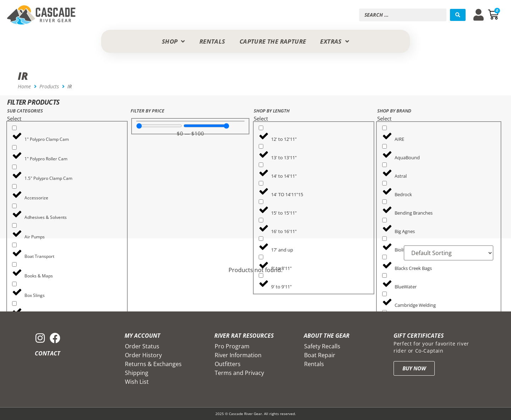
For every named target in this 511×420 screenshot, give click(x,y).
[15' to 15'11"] (261, 202)
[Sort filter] (448, 253)
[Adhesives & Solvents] (14, 206)
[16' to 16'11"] (261, 220)
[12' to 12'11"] (261, 128)
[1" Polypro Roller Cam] (14, 147)
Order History (143, 355)
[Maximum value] (206, 126)
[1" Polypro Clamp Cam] (14, 128)
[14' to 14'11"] (261, 165)
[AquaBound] (384, 146)
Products (49, 86)
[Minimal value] (159, 126)
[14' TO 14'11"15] (261, 183)
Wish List (137, 382)
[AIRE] (384, 128)
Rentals (314, 364)
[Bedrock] (384, 183)
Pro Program (232, 346)
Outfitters (228, 364)
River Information (238, 355)
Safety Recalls (322, 346)
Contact (48, 353)
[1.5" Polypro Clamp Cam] (14, 167)
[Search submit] (458, 15)
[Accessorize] (14, 186)
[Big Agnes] (384, 220)
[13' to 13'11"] (261, 146)
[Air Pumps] (14, 225)
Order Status (142, 346)
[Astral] (384, 165)
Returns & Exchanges (153, 364)
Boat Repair (320, 355)
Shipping (137, 373)
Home (24, 86)
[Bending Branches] (384, 202)
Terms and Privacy (239, 373)
